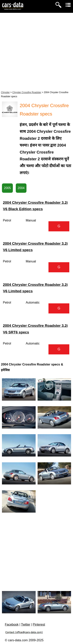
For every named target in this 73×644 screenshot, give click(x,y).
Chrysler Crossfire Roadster (27, 92)
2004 (21, 188)
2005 (7, 188)
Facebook (12, 624)
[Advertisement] (36, 51)
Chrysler (5, 92)
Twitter (26, 624)
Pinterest (39, 624)
